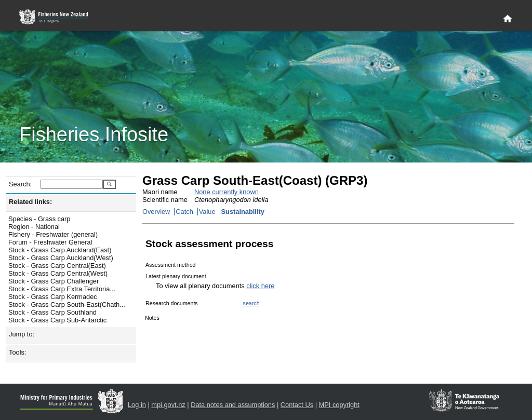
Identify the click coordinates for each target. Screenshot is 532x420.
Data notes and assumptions (233, 405)
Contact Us (297, 405)
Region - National (34, 227)
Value (207, 212)
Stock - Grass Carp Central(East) (57, 266)
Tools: (17, 352)
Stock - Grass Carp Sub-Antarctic (57, 320)
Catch (184, 212)
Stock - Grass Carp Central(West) (58, 273)
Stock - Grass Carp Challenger (54, 281)
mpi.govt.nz (168, 405)
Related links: (30, 202)
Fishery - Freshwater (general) (53, 234)
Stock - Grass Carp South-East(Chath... (67, 304)
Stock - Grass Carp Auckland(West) (61, 258)
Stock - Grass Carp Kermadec (53, 297)
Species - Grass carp (39, 219)
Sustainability (243, 212)
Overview (156, 212)
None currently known (227, 192)
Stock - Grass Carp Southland (52, 312)
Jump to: (22, 334)
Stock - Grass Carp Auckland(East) (60, 250)
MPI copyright (339, 405)
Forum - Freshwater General (50, 242)
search (251, 303)
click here (260, 286)
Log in (137, 405)
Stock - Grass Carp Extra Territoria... (62, 289)
